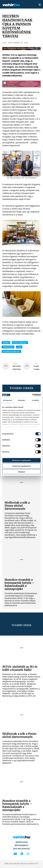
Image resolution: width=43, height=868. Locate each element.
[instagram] (28, 854)
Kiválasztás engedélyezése (22, 466)
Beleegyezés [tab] (8, 400)
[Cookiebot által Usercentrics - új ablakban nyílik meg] (32, 395)
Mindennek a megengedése (21, 460)
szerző (15, 363)
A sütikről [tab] (35, 400)
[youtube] (15, 854)
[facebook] (22, 854)
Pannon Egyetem (20, 343)
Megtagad (22, 472)
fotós (36, 363)
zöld (19, 347)
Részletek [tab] (21, 400)
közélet (6, 343)
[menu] (40, 5)
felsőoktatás (8, 347)
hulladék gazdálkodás (11, 351)
